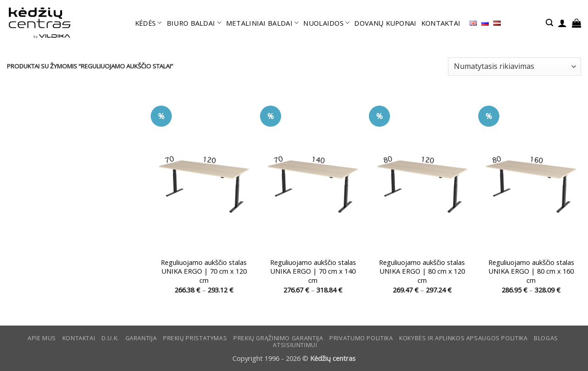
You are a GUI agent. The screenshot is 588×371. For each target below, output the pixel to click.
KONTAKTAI (441, 23)
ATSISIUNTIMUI (295, 345)
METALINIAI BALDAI (263, 23)
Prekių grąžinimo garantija (278, 338)
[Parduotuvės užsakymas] (514, 67)
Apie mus (42, 338)
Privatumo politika (361, 338)
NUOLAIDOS (326, 23)
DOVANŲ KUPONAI (385, 23)
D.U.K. (110, 338)
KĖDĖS (149, 23)
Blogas (546, 338)
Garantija (141, 338)
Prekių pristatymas (195, 338)
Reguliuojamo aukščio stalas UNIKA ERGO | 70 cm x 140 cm (313, 271)
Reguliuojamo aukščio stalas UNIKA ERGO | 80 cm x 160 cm (531, 271)
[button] (549, 23)
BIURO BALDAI (194, 23)
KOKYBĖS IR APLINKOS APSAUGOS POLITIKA (463, 338)
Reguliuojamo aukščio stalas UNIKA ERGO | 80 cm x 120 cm (422, 271)
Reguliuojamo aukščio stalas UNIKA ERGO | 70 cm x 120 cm (204, 271)
